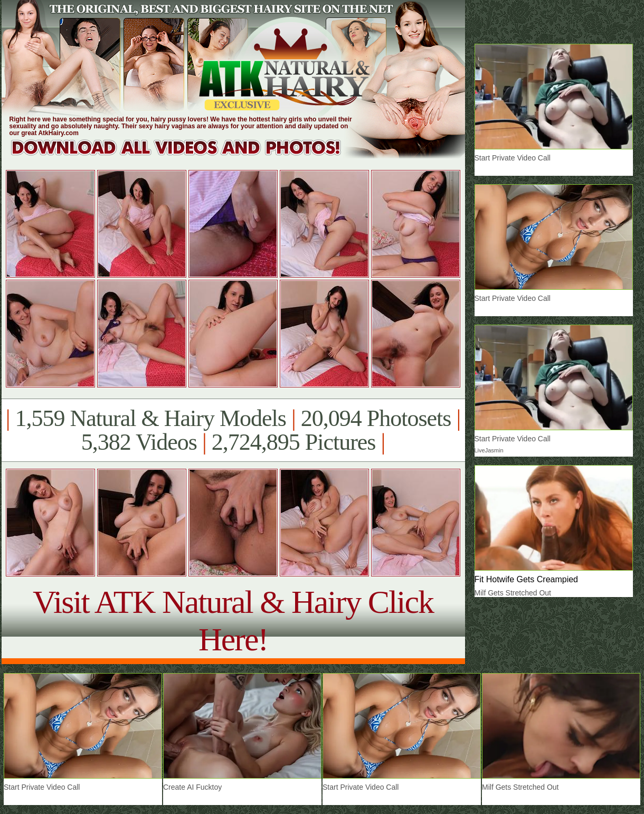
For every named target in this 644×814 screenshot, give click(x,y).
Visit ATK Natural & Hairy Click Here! (233, 621)
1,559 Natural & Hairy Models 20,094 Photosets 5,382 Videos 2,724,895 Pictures (233, 430)
